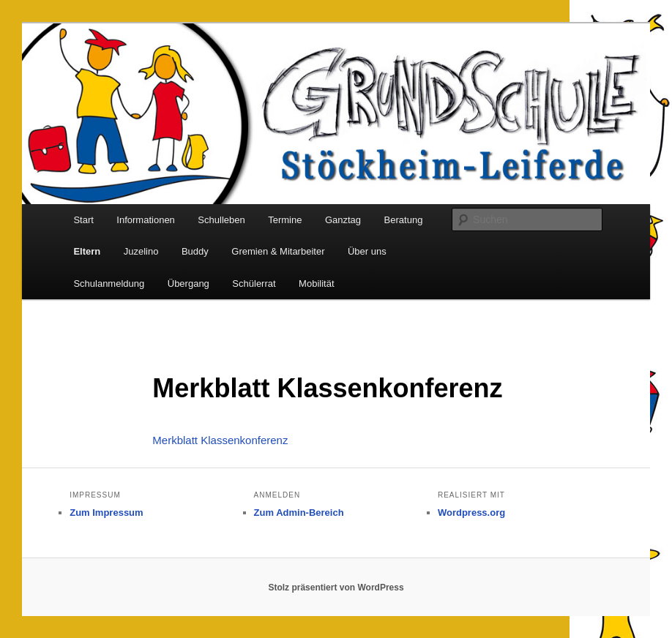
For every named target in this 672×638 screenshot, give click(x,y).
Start (83, 220)
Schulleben (221, 220)
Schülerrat (254, 284)
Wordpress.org (471, 513)
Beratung (404, 220)
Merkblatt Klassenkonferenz (220, 440)
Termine (285, 220)
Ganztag (343, 220)
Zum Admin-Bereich (299, 513)
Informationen (146, 220)
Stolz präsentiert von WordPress (336, 588)
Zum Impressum (106, 513)
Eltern (87, 251)
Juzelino (141, 251)
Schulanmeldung (109, 284)
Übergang (188, 284)
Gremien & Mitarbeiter (278, 251)
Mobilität (316, 284)
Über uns (367, 251)
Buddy (195, 251)
